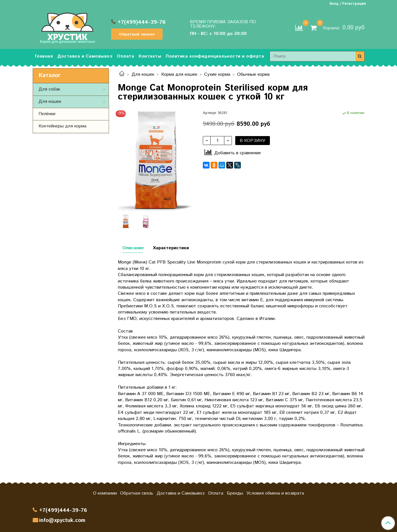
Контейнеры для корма (62, 126)
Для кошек (143, 74)
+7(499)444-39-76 (142, 22)
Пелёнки (47, 114)
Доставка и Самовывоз (85, 56)
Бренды (235, 493)
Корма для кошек (179, 74)
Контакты (150, 56)
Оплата (125, 56)
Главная (44, 56)
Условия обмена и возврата (275, 493)
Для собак (49, 89)
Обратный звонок (137, 34)
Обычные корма (253, 74)
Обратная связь (137, 493)
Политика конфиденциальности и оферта (215, 56)
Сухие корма (217, 74)
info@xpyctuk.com (62, 520)
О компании (105, 493)
